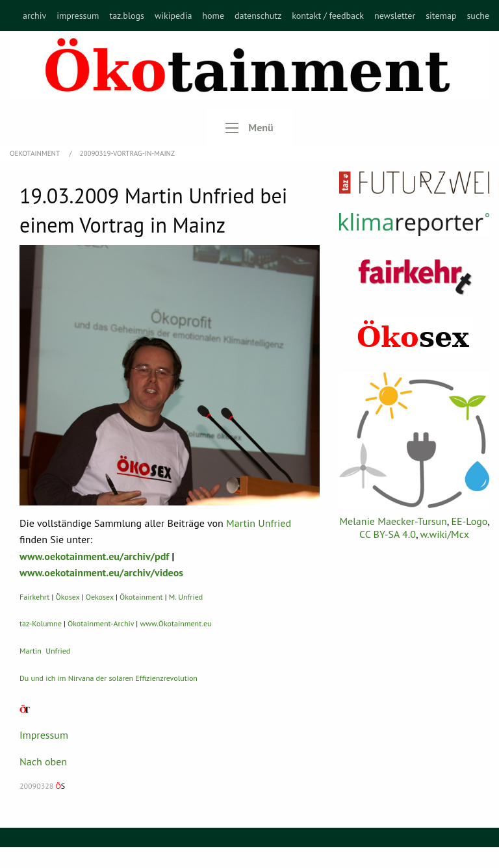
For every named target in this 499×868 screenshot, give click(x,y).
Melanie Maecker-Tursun (393, 521)
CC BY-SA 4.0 (388, 534)
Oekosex (100, 597)
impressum (78, 16)
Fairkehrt (34, 597)
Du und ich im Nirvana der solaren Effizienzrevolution (109, 678)
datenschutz (258, 16)
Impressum (44, 735)
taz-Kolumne (41, 623)
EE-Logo (469, 521)
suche (478, 16)
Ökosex (68, 597)
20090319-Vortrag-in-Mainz (127, 153)
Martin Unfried (259, 523)
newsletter (395, 16)
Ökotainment (141, 597)
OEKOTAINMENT (36, 153)
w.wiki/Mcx (445, 534)
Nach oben (43, 761)
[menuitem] (34, 16)
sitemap (441, 16)
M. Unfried (186, 597)
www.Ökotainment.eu (175, 623)
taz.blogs (127, 16)
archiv (34, 16)
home (213, 16)
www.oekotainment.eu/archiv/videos (101, 572)
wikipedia (173, 16)
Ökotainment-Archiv (101, 623)
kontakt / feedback (328, 16)
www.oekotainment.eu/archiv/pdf (94, 556)
